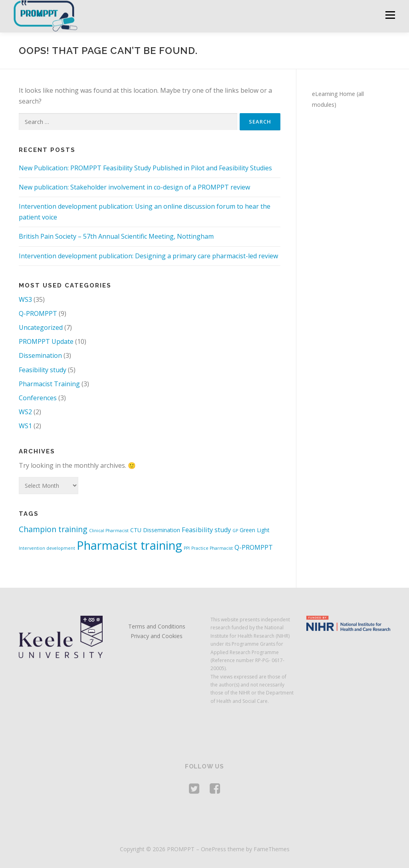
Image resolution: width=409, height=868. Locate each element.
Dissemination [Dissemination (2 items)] (162, 530)
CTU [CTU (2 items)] (136, 530)
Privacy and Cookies (157, 636)
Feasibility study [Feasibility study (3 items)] (206, 530)
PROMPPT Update (46, 341)
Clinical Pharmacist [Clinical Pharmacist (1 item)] (109, 531)
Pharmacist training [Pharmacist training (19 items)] (129, 545)
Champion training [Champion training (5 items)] (53, 529)
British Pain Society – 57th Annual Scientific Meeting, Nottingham (116, 236)
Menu (390, 15)
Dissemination (40, 355)
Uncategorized (41, 327)
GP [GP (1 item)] (235, 531)
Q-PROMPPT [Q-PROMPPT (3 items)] (254, 547)
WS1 (25, 426)
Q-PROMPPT (38, 313)
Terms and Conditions (157, 626)
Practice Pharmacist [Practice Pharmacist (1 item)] (212, 548)
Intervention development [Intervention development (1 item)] (47, 548)
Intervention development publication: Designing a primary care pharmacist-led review (148, 256)
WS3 (25, 299)
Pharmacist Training (49, 384)
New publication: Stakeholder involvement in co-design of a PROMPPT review (134, 187)
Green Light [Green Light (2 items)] (255, 530)
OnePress (213, 849)
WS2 (25, 412)
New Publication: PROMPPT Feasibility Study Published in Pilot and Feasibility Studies (145, 168)
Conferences (38, 398)
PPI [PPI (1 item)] (187, 548)
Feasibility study (43, 370)
